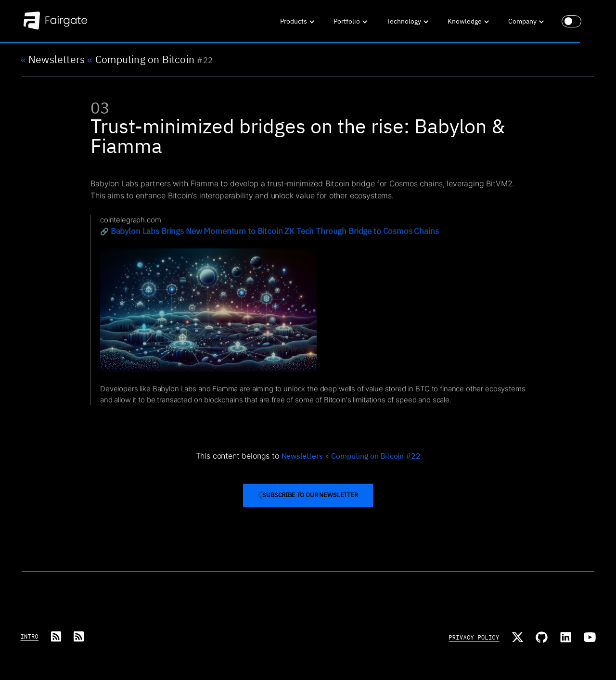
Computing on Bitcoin (141, 60)
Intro (30, 636)
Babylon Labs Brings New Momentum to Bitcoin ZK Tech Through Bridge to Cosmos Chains (274, 236)
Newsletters (53, 60)
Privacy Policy (474, 637)
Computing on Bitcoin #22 (376, 455)
